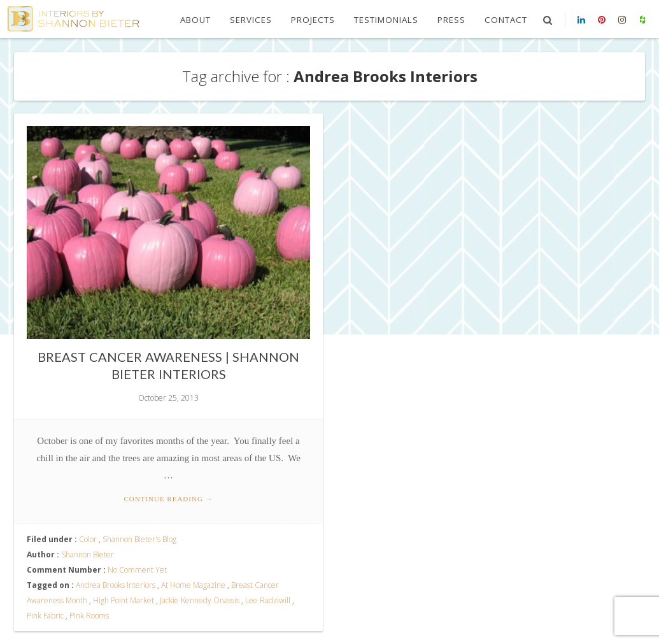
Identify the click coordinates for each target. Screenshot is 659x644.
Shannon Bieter (88, 555)
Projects (313, 20)
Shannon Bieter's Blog (139, 539)
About (195, 20)
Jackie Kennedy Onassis (200, 600)
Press (451, 20)
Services (251, 20)
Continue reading (168, 499)
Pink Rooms (89, 616)
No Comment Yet (137, 570)
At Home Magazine (193, 585)
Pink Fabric (45, 616)
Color (88, 539)
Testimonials (386, 20)
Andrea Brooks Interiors (116, 585)
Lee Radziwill (268, 600)
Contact (506, 20)
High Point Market (124, 600)
